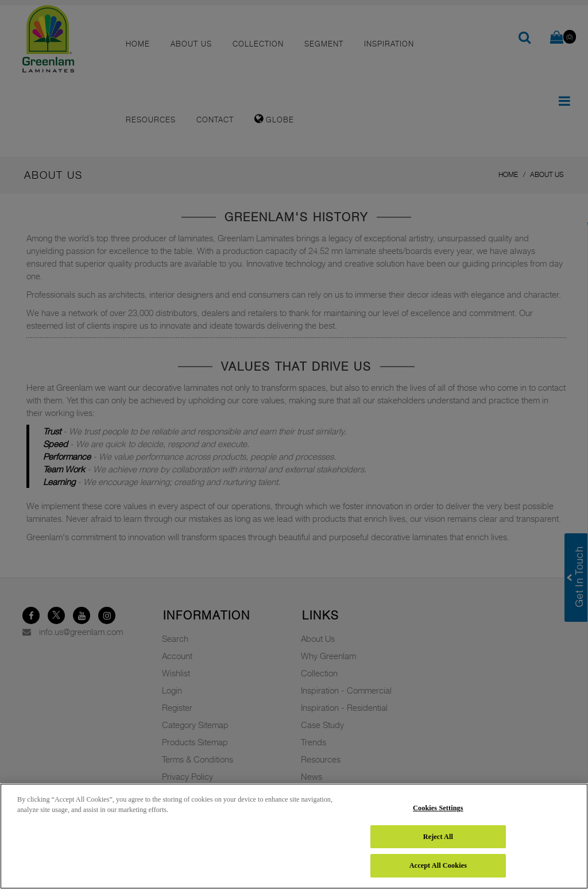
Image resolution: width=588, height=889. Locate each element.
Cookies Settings (438, 808)
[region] (294, 836)
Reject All (438, 837)
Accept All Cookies (438, 865)
